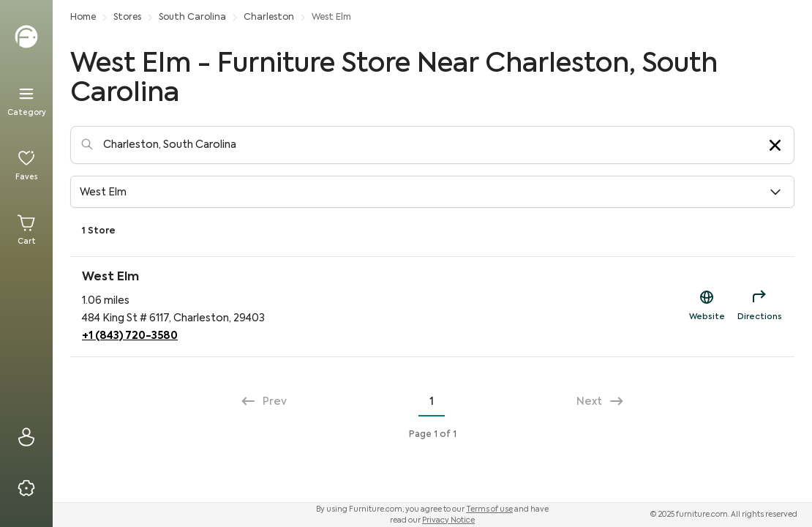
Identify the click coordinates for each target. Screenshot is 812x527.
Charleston (269, 18)
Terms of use (489, 509)
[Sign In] (26, 437)
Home (83, 18)
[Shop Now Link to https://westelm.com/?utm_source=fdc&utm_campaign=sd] (707, 307)
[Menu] (26, 101)
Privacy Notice (448, 520)
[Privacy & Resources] (26, 488)
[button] (432, 192)
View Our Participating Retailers (710, 231)
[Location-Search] (432, 145)
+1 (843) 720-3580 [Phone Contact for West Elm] (130, 336)
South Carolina (192, 18)
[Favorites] (26, 165)
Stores (127, 18)
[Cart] (26, 230)
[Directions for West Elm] (759, 307)
